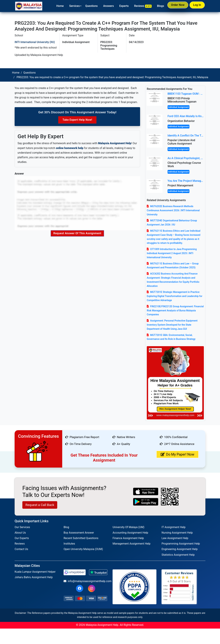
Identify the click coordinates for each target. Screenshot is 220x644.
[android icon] (146, 502)
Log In (196, 6)
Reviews (139, 6)
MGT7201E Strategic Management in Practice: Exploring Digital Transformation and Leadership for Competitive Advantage (175, 296)
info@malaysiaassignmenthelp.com (86, 581)
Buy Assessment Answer (79, 533)
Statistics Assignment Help (178, 555)
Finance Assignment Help (128, 538)
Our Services (22, 527)
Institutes (69, 544)
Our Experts (22, 538)
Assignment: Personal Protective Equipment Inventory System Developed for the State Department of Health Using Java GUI (172, 325)
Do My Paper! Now (177, 454)
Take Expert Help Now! (77, 120)
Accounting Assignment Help (130, 533)
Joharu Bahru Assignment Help (34, 577)
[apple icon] (146, 491)
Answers (105, 6)
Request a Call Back (40, 505)
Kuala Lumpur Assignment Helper (35, 572)
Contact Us (21, 549)
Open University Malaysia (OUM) (83, 549)
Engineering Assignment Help (180, 549)
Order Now (175, 6)
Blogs (157, 6)
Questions (88, 6)
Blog (66, 527)
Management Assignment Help (131, 544)
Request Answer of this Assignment (77, 233)
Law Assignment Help (175, 538)
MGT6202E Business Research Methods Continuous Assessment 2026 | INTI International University (173, 210)
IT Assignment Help (174, 527)
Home (56, 6)
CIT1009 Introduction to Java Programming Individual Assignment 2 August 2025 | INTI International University (172, 253)
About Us (20, 533)
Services (71, 6)
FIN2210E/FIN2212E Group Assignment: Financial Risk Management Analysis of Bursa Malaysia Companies (175, 311)
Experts (120, 6)
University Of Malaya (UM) (128, 527)
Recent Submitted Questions (81, 538)
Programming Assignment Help (181, 544)
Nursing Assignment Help (177, 533)
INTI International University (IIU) (35, 42)
